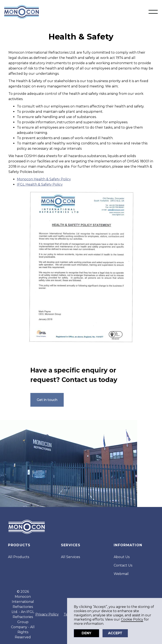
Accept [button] (115, 633)
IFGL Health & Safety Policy (40, 184)
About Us (122, 557)
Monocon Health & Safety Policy (44, 179)
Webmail (121, 574)
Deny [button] (86, 633)
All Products (19, 557)
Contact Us (123, 565)
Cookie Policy (132, 619)
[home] (22, 12)
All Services (70, 557)
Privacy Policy (47, 614)
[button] (153, 12)
